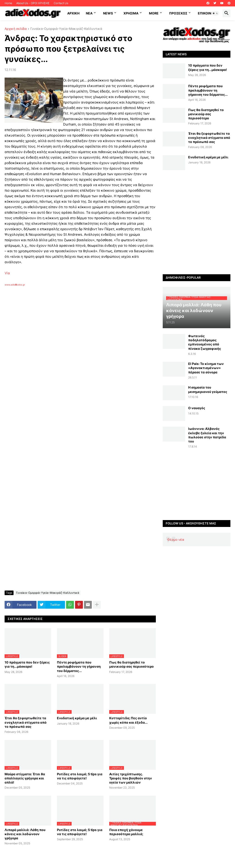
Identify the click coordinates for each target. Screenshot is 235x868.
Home (8, 3)
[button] (215, 13)
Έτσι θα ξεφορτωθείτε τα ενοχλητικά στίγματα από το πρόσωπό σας (26, 722)
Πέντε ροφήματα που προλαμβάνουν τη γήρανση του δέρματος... (79, 666)
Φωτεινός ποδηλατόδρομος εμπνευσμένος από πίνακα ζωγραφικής (205, 342)
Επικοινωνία (208, 13)
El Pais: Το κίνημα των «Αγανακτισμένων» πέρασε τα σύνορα (206, 368)
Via (7, 273)
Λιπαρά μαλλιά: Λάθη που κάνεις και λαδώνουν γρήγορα (25, 834)
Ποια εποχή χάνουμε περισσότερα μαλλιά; (126, 832)
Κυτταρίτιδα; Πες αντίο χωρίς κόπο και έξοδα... (128, 720)
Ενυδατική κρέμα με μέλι (77, 718)
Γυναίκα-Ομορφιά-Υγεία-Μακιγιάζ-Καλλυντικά (66, 29)
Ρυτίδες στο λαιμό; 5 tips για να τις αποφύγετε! (80, 776)
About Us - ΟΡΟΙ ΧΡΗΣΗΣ (33, 3)
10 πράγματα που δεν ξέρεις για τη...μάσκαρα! (27, 664)
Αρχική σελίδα (16, 29)
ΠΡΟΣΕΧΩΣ (178, 13)
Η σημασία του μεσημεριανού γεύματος (208, 389)
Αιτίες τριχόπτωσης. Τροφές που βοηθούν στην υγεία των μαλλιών (131, 778)
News (108, 13)
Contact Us (61, 3)
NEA (89, 13)
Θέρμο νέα (176, 539)
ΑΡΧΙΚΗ (73, 13)
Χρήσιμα (131, 13)
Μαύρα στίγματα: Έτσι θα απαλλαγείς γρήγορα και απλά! (25, 778)
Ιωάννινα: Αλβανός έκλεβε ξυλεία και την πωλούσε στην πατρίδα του (207, 435)
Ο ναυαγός (197, 408)
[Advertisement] (78, 339)
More (154, 13)
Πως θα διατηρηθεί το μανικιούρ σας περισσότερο (131, 664)
